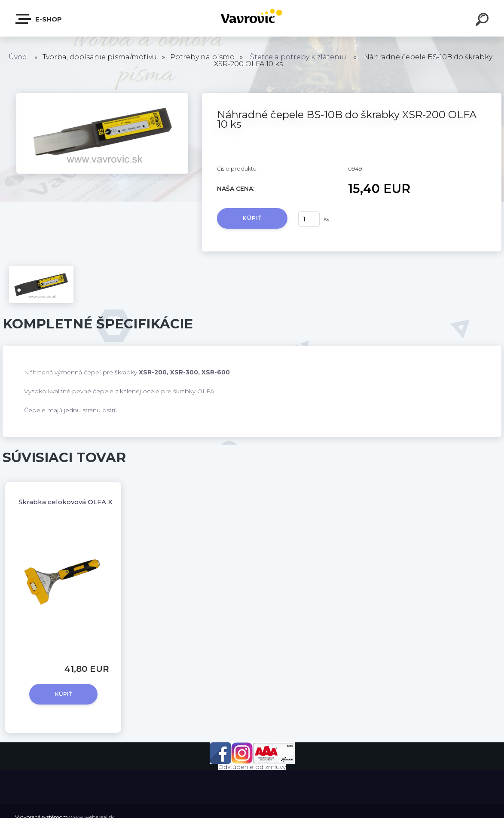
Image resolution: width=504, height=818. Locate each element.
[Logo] (252, 18)
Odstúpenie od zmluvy (252, 767)
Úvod (18, 57)
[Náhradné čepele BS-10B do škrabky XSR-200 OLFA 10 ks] (102, 96)
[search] (483, 21)
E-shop (39, 19)
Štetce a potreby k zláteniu (298, 57)
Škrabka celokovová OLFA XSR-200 (78, 502)
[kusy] (309, 219)
